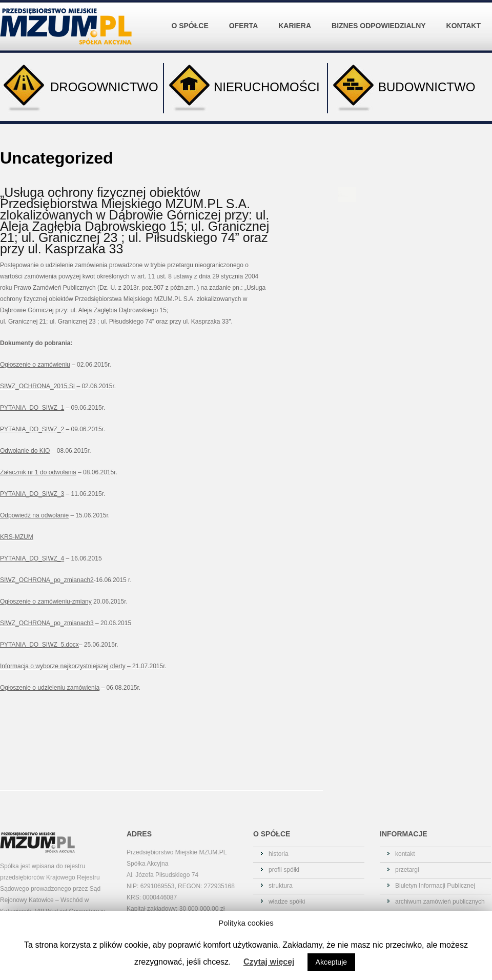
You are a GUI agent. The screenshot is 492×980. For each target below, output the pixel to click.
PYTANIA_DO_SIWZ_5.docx (39, 645)
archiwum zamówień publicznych (440, 902)
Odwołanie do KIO (25, 451)
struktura (281, 886)
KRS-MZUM (17, 537)
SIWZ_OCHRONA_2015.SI (37, 386)
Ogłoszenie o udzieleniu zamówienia (50, 688)
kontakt (405, 854)
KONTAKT (464, 26)
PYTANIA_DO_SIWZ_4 (32, 558)
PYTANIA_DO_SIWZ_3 (32, 494)
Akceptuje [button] (331, 962)
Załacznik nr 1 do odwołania (38, 472)
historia (279, 854)
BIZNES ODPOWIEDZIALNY (381, 18)
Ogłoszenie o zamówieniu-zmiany (46, 602)
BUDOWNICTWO (402, 88)
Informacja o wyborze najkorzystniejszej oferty (63, 666)
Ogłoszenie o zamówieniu (35, 365)
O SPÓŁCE (192, 18)
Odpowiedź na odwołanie (34, 515)
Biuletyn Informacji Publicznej (435, 886)
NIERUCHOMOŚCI (242, 88)
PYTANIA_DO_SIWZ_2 (32, 429)
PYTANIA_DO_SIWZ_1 (32, 408)
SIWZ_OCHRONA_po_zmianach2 (47, 580)
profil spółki (284, 870)
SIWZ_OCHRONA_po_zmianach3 (47, 623)
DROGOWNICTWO (79, 88)
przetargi (407, 870)
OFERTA (246, 18)
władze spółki (287, 902)
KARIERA (297, 18)
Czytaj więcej (269, 962)
